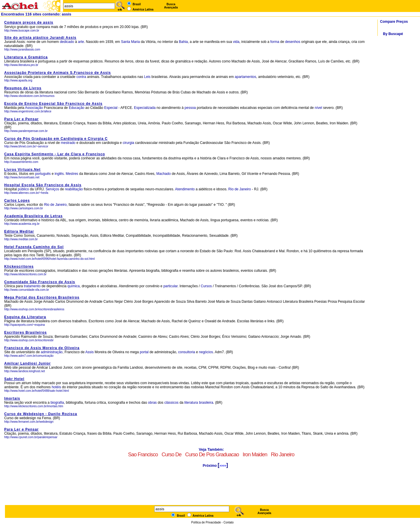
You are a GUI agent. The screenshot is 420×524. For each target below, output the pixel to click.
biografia (57, 403)
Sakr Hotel (14, 379)
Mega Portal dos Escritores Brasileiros (42, 297)
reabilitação (74, 189)
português (43, 174)
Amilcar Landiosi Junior (27, 363)
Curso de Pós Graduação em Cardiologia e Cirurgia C (56, 139)
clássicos (171, 403)
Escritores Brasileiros (25, 332)
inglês (59, 174)
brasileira (206, 403)
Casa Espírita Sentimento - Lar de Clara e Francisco (55, 154)
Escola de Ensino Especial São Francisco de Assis (53, 104)
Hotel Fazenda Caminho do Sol (34, 247)
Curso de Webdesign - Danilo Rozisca (41, 414)
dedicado (67, 42)
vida (236, 42)
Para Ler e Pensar (21, 119)
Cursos (206, 286)
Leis (147, 77)
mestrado (68, 143)
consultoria (187, 352)
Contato (229, 522)
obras (152, 403)
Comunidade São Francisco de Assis (40, 282)
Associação (34, 108)
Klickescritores (19, 267)
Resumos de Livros (23, 88)
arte (81, 42)
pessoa (190, 108)
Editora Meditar (19, 231)
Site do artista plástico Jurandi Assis (40, 38)
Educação (77, 108)
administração (52, 352)
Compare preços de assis (29, 22)
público (23, 189)
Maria (135, 42)
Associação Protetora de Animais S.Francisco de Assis (57, 73)
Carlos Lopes (17, 201)
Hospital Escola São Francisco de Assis (43, 185)
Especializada (145, 108)
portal (144, 352)
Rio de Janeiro (240, 189)
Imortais (12, 398)
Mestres (72, 174)
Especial (111, 108)
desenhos (293, 42)
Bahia (183, 42)
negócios (206, 352)
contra (81, 77)
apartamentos (245, 77)
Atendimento (185, 189)
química (73, 286)
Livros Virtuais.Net (22, 170)
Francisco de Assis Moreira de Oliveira (42, 348)
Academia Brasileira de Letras (33, 216)
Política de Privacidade (206, 522)
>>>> (223, 466)
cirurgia (128, 143)
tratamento (32, 286)
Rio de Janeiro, (56, 205)
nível (318, 108)
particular (170, 286)
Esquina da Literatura (25, 317)
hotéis (57, 387)
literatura (191, 403)
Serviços (52, 189)
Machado (163, 174)
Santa (126, 42)
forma (275, 42)
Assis (90, 352)
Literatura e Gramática (26, 57)
